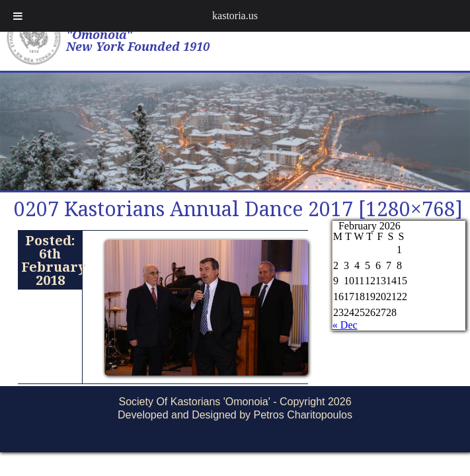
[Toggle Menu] (18, 16)
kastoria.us (235, 16)
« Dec (345, 325)
